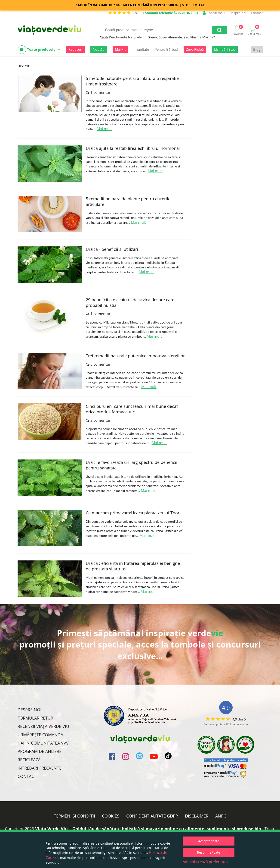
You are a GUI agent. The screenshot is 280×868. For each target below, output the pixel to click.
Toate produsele (39, 50)
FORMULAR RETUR (35, 718)
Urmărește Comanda (40, 735)
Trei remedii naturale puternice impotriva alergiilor (135, 356)
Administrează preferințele (206, 862)
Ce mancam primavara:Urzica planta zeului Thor (133, 513)
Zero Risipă (195, 49)
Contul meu (214, 13)
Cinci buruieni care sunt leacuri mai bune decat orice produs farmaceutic (132, 409)
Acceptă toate (209, 841)
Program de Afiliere (40, 751)
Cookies (111, 816)
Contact (257, 13)
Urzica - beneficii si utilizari (112, 249)
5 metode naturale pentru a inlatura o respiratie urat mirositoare (132, 81)
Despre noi (238, 13)
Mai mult (104, 129)
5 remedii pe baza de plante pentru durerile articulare (128, 201)
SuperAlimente (170, 37)
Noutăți (99, 49)
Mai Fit (120, 49)
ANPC (221, 816)
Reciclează (29, 760)
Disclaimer (197, 816)
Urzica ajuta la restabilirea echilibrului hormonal (133, 148)
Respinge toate (209, 852)
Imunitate (141, 49)
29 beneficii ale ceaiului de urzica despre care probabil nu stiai (130, 302)
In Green (150, 37)
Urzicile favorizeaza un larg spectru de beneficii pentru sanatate (132, 465)
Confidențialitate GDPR (152, 816)
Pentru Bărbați (166, 49)
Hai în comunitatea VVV (43, 743)
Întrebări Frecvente (40, 768)
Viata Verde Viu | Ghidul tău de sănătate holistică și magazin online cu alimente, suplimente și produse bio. (149, 829)
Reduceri (75, 49)
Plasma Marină (202, 37)
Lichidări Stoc (225, 49)
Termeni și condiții (74, 816)
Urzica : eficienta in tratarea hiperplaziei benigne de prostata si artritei (133, 566)
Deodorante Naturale (125, 37)
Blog (257, 49)
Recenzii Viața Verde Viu (43, 726)
